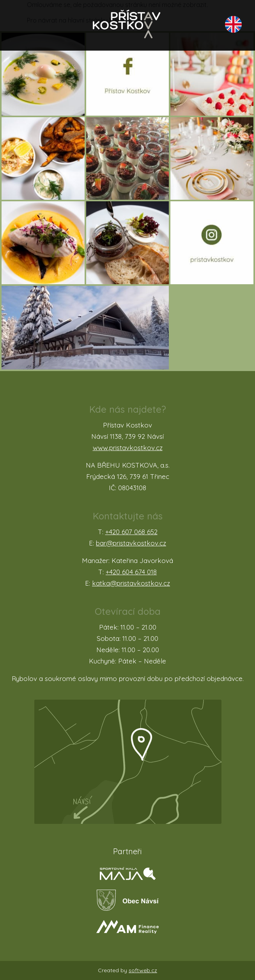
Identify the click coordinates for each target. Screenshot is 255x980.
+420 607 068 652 (131, 532)
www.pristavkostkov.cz (128, 448)
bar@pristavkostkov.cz (131, 543)
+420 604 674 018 (131, 572)
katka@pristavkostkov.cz (131, 583)
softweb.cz (143, 970)
